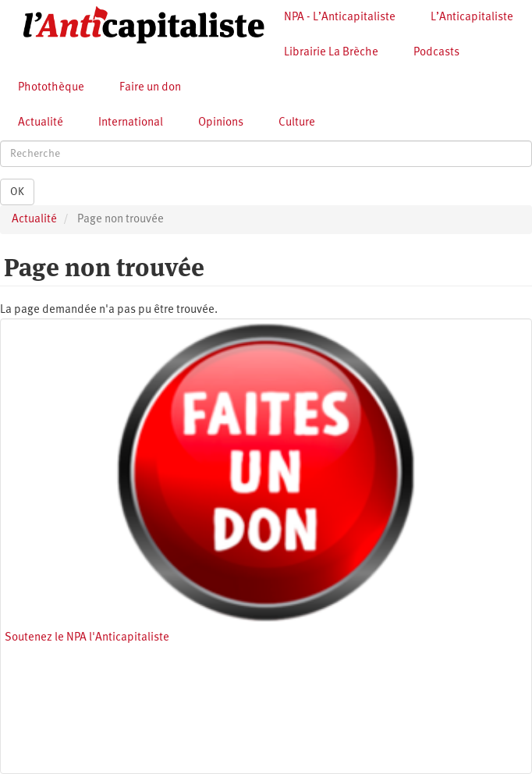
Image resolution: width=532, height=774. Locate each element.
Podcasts (436, 53)
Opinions (221, 123)
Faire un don (150, 88)
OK (17, 192)
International (131, 123)
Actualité (41, 123)
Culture (297, 123)
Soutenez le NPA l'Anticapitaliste (87, 638)
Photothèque (51, 88)
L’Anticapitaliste (472, 18)
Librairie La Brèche (331, 53)
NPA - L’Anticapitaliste (340, 18)
